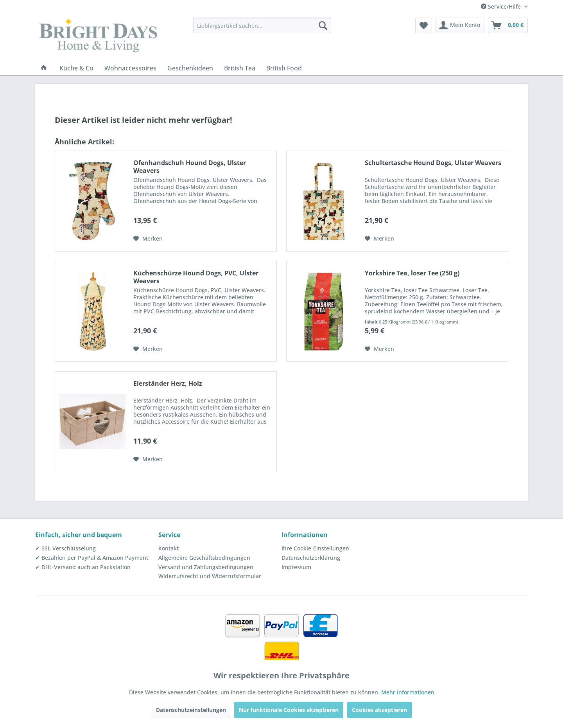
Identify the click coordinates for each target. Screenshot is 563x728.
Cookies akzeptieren (379, 710)
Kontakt (169, 548)
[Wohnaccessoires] (130, 68)
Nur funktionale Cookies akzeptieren (289, 710)
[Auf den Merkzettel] (148, 239)
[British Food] (284, 68)
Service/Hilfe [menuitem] (502, 6)
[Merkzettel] (424, 25)
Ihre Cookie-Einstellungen (315, 548)
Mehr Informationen (408, 692)
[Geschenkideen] (190, 68)
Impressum (296, 567)
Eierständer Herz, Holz (168, 384)
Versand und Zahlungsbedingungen (206, 567)
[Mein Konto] (460, 25)
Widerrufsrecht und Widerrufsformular (210, 576)
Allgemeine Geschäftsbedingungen (204, 558)
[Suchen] (323, 25)
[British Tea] (240, 68)
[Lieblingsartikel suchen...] (262, 25)
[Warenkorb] (508, 25)
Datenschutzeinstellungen (191, 710)
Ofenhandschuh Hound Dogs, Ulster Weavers (190, 167)
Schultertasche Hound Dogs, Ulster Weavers (433, 163)
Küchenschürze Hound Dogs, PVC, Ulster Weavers (196, 277)
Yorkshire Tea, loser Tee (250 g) (412, 273)
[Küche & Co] (76, 68)
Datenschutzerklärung (311, 558)
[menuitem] (262, 25)
